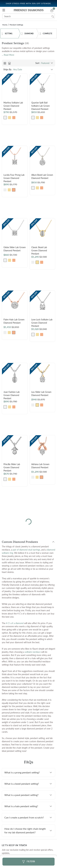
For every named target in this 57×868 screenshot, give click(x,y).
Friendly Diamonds (29, 10)
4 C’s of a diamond (15, 623)
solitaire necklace (33, 652)
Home (5, 25)
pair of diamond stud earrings (26, 550)
